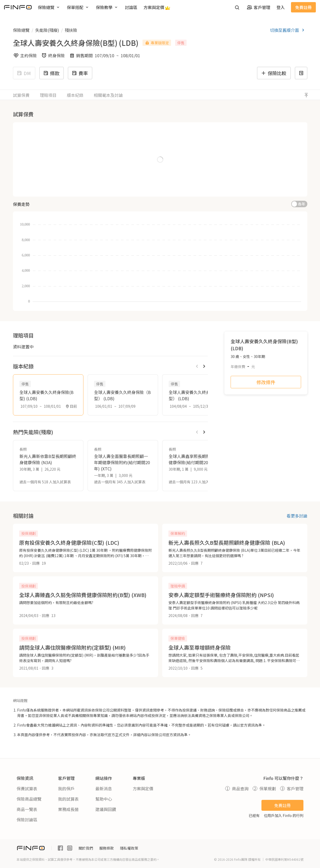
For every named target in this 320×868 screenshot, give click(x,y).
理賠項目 (48, 95)
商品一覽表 (27, 809)
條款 (51, 73)
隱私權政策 (129, 848)
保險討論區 (27, 820)
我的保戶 (66, 788)
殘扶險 (71, 30)
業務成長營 (68, 809)
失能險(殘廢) (47, 30)
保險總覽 (21, 30)
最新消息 (104, 788)
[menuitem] (49, 7)
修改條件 (266, 382)
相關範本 (108, 95)
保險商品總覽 (29, 799)
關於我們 (86, 848)
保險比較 (273, 73)
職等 (25, 176)
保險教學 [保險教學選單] (107, 7)
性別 (23, 154)
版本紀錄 (75, 95)
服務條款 (106, 848)
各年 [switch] (302, 204)
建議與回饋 (106, 809)
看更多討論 (297, 516)
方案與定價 (143, 788)
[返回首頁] (18, 7)
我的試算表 (68, 799)
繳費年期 (116, 132)
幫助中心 (104, 799)
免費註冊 (303, 7)
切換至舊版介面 (288, 30)
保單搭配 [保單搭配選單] (78, 7)
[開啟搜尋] (237, 7)
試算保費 (21, 95)
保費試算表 (27, 788)
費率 (80, 73)
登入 (281, 7)
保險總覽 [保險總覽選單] (49, 7)
